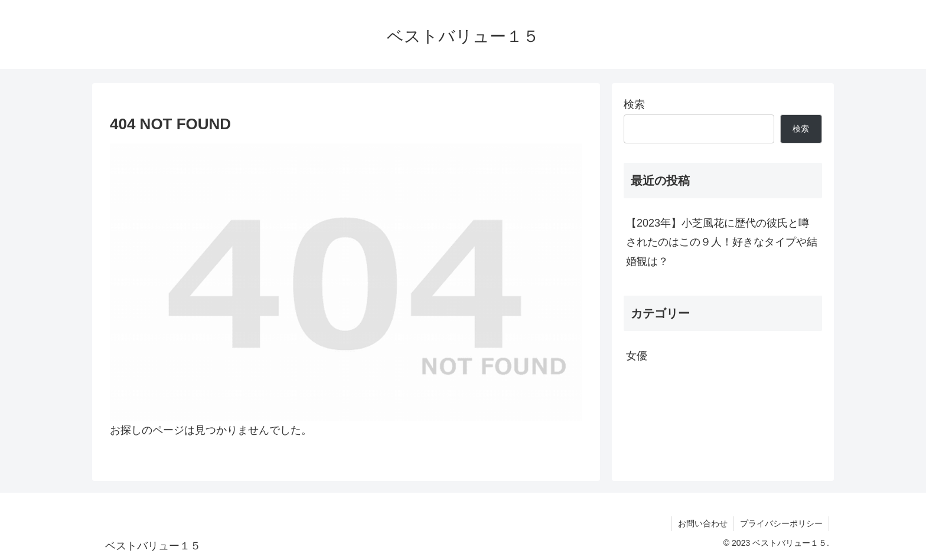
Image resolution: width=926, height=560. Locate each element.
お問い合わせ (703, 523)
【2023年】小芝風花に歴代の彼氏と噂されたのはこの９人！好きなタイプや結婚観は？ (722, 242)
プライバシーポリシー (781, 523)
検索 (634, 104)
